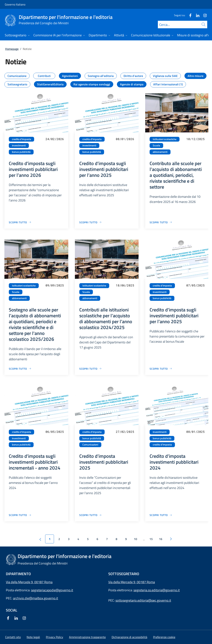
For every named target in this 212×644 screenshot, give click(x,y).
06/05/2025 (55, 432)
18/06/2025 (125, 285)
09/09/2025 (55, 285)
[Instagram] (204, 15)
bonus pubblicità (21, 152)
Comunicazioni (90, 445)
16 (161, 539)
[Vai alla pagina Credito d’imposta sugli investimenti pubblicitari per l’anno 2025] (91, 222)
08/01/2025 (195, 432)
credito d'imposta (21, 139)
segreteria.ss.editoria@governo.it (157, 590)
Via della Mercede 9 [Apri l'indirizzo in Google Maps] (123, 582)
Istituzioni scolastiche (165, 139)
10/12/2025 (195, 139)
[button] (164, 637)
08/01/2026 (125, 139)
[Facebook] (189, 15)
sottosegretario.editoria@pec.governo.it (143, 600)
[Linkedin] (196, 15)
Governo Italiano (15, 4)
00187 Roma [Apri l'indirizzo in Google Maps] (146, 582)
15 (151, 539)
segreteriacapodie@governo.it (52, 590)
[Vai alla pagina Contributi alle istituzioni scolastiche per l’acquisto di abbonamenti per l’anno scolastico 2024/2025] (91, 369)
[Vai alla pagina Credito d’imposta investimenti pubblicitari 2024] (161, 515)
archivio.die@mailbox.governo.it (36, 598)
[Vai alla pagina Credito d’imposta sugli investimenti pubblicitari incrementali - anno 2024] (20, 515)
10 (135, 539)
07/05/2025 (195, 285)
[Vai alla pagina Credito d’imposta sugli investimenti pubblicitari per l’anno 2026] (20, 222)
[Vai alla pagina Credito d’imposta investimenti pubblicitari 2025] (91, 515)
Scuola (156, 145)
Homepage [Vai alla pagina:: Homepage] (12, 49)
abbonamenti (160, 152)
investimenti (19, 145)
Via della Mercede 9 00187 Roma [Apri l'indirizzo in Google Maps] (29, 582)
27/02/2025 (125, 432)
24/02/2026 (55, 139)
